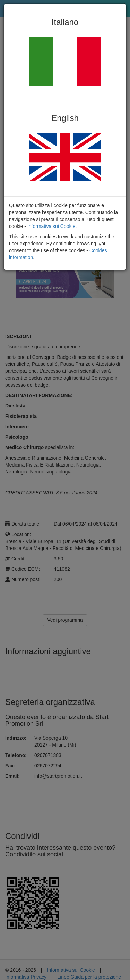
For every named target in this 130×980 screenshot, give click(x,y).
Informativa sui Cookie (51, 226)
